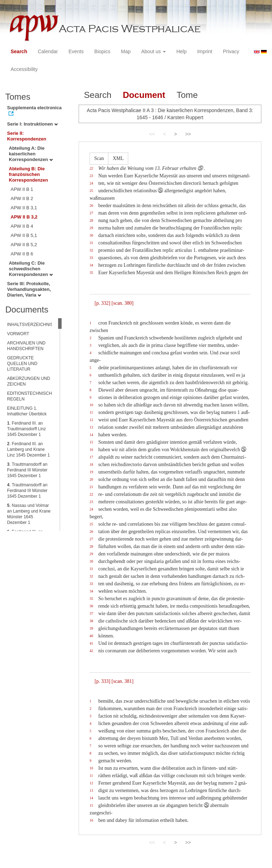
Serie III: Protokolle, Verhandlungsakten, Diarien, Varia (29, 289)
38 (91, 621)
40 (91, 636)
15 (91, 442)
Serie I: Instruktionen (32, 124)
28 (91, 220)
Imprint (205, 51)
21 (91, 487)
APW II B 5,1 (24, 235)
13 (91, 427)
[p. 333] (102, 681)
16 (91, 450)
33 (91, 258)
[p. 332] (102, 303)
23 (91, 176)
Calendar (48, 51)
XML (118, 158)
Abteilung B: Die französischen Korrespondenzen (29, 174)
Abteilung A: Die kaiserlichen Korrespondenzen (31, 154)
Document (144, 95)
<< (152, 134)
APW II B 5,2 (24, 245)
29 (91, 228)
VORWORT (18, 334)
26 (91, 206)
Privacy (231, 51)
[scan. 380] (123, 303)
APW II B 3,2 (24, 217)
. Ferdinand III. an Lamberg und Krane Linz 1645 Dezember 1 (29, 449)
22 (91, 168)
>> (188, 134)
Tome (187, 95)
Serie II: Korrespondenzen (27, 136)
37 (91, 613)
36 (91, 606)
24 (91, 183)
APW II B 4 (22, 226)
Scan (99, 158)
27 (91, 213)
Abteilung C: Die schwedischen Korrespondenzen (31, 269)
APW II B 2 (22, 198)
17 (91, 457)
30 (91, 235)
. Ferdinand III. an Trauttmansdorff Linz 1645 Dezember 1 (26, 429)
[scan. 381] (123, 681)
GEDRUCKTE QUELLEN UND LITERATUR (22, 364)
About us (154, 51)
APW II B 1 (22, 189)
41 (91, 643)
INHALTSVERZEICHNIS (30, 325)
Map (126, 51)
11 (91, 412)
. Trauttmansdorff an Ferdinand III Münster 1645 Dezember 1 (27, 470)
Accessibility (24, 69)
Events (76, 51)
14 (91, 435)
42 (91, 651)
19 (91, 472)
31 (91, 243)
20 (91, 479)
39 (91, 628)
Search (19, 51)
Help (182, 51)
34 (91, 265)
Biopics (102, 51)
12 (91, 420)
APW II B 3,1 (24, 208)
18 (91, 465)
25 (91, 191)
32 (91, 250)
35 (91, 273)
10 (91, 405)
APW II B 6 (22, 254)
